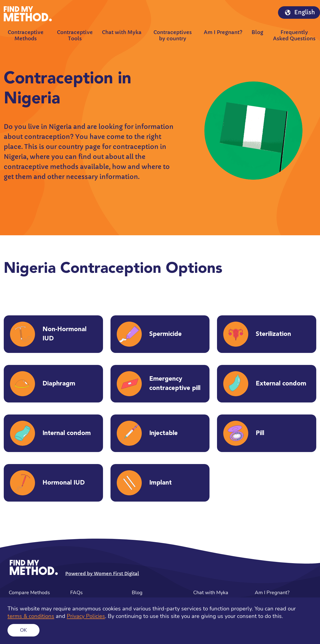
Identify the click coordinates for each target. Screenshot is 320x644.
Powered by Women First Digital (102, 574)
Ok (23, 630)
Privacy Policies (86, 616)
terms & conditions (31, 616)
